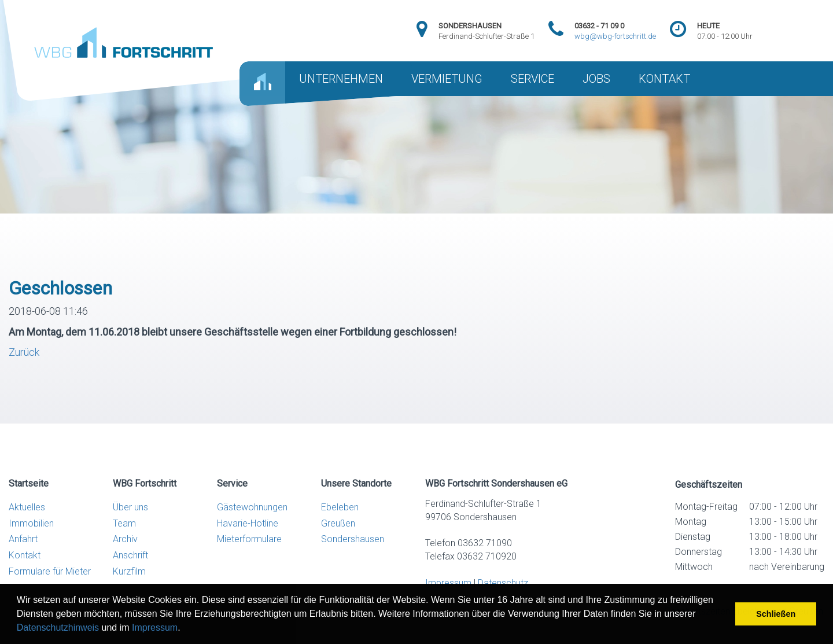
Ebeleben (340, 507)
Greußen (338, 523)
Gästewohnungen (252, 507)
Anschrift (130, 555)
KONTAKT (664, 79)
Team (124, 523)
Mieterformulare (249, 539)
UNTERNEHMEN (341, 79)
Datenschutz (503, 583)
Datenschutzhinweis (58, 628)
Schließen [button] (776, 614)
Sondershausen (353, 539)
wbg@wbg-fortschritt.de (615, 36)
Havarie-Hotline (248, 523)
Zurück (24, 352)
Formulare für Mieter (50, 571)
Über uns (130, 507)
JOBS (596, 79)
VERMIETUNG (447, 79)
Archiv (125, 539)
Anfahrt (23, 539)
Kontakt (25, 555)
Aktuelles (27, 507)
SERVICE (532, 79)
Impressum (155, 628)
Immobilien (31, 523)
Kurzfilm (129, 571)
